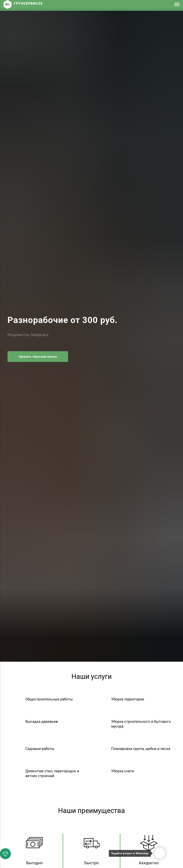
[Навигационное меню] (177, 4)
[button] (38, 357)
